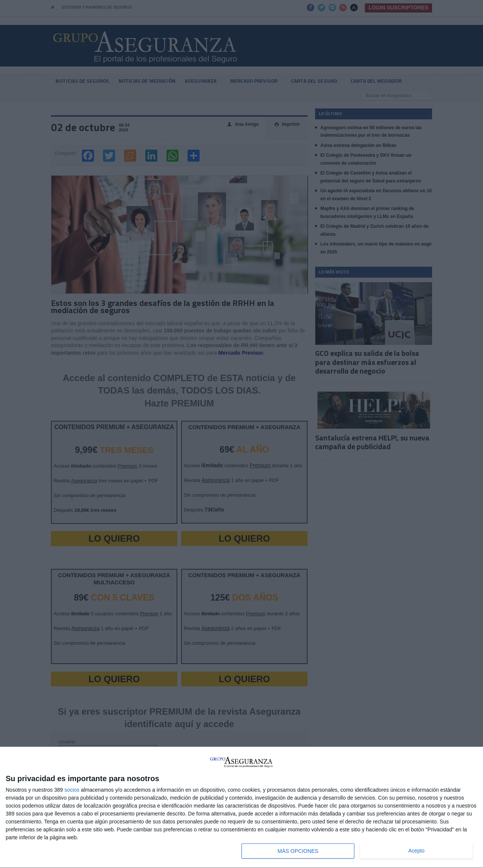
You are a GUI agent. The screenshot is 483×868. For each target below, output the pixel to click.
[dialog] (241, 808)
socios (72, 790)
